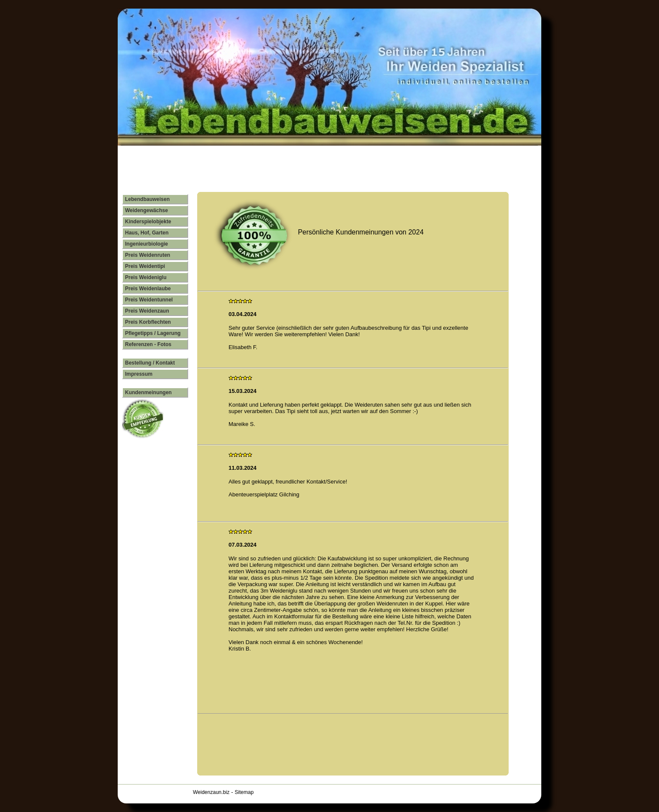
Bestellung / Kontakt (150, 363)
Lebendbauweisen (147, 199)
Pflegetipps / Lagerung (153, 333)
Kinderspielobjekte (148, 222)
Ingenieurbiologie (146, 244)
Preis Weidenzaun (147, 311)
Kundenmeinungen (148, 392)
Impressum (139, 374)
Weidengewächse (146, 210)
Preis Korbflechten (148, 322)
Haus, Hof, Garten (147, 233)
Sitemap (244, 792)
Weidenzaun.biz (211, 792)
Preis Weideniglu (146, 277)
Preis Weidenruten (148, 255)
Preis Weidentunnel (149, 300)
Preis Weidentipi (145, 266)
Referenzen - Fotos (148, 344)
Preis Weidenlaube (148, 289)
